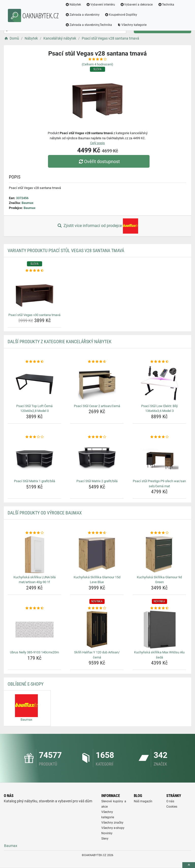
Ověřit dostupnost (99, 161)
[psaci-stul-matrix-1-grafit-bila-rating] (34, 437)
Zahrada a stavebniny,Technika (89, 25)
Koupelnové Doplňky (121, 15)
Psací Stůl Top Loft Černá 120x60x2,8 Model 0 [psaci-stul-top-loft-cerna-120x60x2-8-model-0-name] (34, 409)
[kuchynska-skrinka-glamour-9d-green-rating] (159, 533)
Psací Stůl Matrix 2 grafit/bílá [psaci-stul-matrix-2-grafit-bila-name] (97, 481)
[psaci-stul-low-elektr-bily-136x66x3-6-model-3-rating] (159, 362)
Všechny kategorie (132, 25)
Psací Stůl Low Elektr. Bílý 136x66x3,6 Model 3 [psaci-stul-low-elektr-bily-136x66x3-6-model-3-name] (159, 409)
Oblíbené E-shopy (26, 684)
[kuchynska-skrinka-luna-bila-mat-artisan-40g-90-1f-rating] (34, 533)
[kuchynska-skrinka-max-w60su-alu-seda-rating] (159, 608)
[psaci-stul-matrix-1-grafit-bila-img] (34, 458)
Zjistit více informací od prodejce (97, 226)
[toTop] (189, 865)
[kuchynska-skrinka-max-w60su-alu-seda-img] (159, 630)
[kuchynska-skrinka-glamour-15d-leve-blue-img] (97, 554)
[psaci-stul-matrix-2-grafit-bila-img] (97, 458)
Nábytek (73, 5)
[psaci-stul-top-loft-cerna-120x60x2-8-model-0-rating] (34, 362)
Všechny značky (112, 823)
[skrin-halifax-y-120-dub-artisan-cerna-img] (97, 630)
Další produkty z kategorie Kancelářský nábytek (60, 342)
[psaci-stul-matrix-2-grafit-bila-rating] (97, 437)
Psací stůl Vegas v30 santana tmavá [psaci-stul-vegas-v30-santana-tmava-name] (34, 315)
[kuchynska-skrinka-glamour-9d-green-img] (159, 554)
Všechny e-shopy (113, 828)
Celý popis (97, 143)
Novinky (107, 833)
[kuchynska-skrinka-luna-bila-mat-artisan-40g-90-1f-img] (34, 554)
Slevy (105, 839)
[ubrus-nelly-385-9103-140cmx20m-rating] (34, 608)
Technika (166, 5)
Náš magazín (143, 801)
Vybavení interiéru (101, 5)
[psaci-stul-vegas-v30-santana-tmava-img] (34, 292)
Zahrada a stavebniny (82, 15)
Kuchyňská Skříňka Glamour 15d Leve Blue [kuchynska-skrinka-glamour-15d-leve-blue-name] (97, 580)
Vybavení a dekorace (136, 5)
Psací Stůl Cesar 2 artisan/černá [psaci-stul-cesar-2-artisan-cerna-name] (97, 406)
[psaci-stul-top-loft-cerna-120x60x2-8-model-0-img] (34, 383)
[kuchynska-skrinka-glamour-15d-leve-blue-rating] (97, 533)
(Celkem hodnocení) (97, 64)
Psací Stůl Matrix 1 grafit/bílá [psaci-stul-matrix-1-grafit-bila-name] (35, 481)
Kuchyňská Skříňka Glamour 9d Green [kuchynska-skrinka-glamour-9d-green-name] (159, 580)
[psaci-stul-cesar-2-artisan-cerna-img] (97, 383)
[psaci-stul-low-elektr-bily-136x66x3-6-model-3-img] (159, 383)
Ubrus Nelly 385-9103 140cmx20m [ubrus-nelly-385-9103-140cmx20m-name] (34, 652)
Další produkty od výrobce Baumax (45, 513)
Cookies (172, 807)
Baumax (28, 203)
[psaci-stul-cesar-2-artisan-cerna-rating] (97, 362)
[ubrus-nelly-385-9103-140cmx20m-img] (34, 630)
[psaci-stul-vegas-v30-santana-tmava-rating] (34, 271)
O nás (170, 801)
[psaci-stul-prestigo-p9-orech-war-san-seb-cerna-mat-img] (159, 458)
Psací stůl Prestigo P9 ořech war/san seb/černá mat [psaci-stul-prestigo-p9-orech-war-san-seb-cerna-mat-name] (159, 484)
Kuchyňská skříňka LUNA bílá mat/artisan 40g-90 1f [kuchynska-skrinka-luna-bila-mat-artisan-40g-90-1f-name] (35, 580)
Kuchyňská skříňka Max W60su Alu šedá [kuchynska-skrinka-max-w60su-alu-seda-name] (159, 655)
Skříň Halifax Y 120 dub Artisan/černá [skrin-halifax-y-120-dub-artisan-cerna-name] (97, 655)
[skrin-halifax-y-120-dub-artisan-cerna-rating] (97, 608)
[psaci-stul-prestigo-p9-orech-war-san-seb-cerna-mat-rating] (159, 437)
